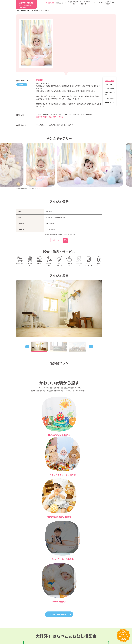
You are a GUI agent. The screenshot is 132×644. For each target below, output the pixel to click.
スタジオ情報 (110, 88)
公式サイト (56, 241)
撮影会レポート (61, 3)
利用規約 (24, 636)
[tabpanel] (59, 308)
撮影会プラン (110, 102)
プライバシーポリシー (67, 636)
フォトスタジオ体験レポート (85, 3)
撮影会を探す (50, 3)
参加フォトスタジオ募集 (103, 636)
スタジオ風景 (110, 98)
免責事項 (84, 636)
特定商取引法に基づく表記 (43, 636)
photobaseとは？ (97, 3)
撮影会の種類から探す (54, 623)
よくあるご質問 (108, 3)
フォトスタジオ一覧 (73, 3)
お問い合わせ (104, 623)
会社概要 (67, 626)
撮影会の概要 (110, 80)
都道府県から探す (52, 620)
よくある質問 (89, 623)
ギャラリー (109, 84)
